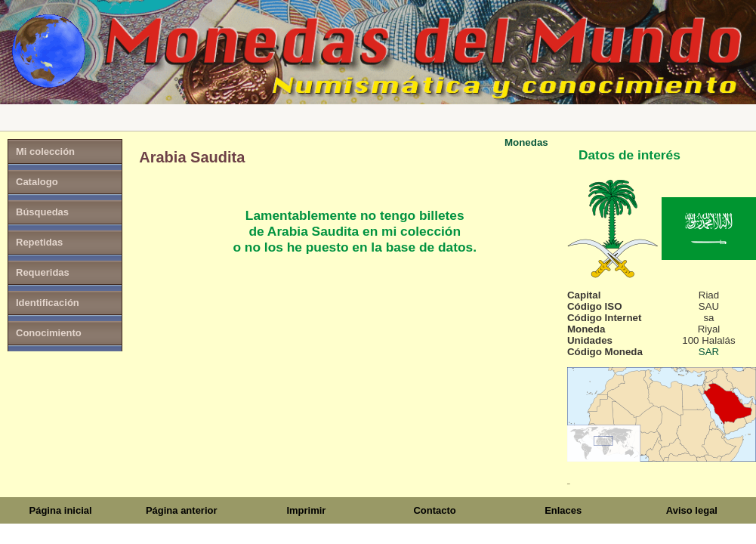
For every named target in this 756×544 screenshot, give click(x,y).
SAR (709, 352)
